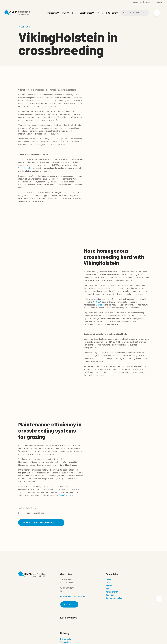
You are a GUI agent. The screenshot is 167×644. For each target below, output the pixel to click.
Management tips (113, 592)
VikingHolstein (25, 168)
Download (110, 595)
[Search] (135, 13)
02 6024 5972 (69, 588)
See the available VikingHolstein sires (42, 522)
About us (109, 586)
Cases (108, 580)
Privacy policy (66, 639)
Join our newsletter (114, 598)
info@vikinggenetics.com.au (73, 597)
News (108, 583)
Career (109, 589)
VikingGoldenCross (66, 495)
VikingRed (100, 305)
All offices (70, 604)
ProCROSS (97, 302)
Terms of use (66, 642)
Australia (157, 2)
